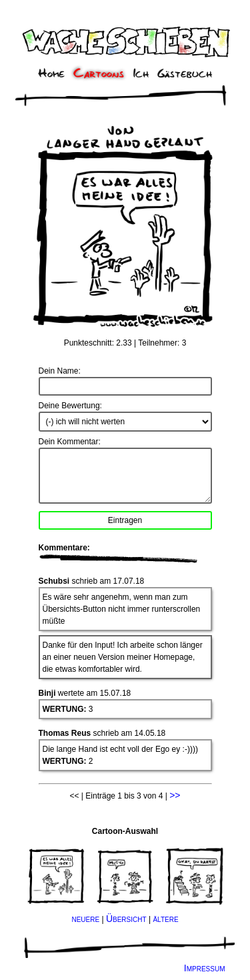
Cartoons (99, 74)
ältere (165, 919)
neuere (85, 919)
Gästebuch (185, 74)
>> (175, 795)
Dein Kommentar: (70, 442)
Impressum (205, 968)
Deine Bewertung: (70, 406)
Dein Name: (60, 371)
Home (51, 74)
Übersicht (126, 919)
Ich (141, 74)
